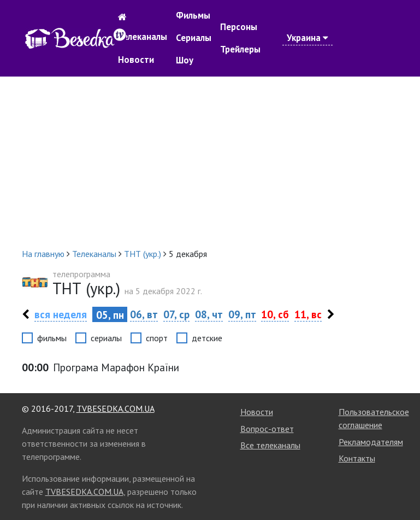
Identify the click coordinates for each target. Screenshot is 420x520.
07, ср (176, 314)
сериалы (106, 338)
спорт (157, 338)
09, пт (242, 314)
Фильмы (193, 15)
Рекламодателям (371, 442)
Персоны (239, 27)
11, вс (308, 314)
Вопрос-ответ (267, 429)
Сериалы (194, 38)
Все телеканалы (270, 445)
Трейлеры (240, 49)
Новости (136, 60)
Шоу (185, 60)
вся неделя (61, 314)
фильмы (52, 338)
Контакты (357, 458)
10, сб (275, 314)
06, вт (144, 314)
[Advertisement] (210, 162)
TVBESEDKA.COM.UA (116, 408)
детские (207, 338)
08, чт (209, 314)
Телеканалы (143, 37)
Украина (307, 38)
